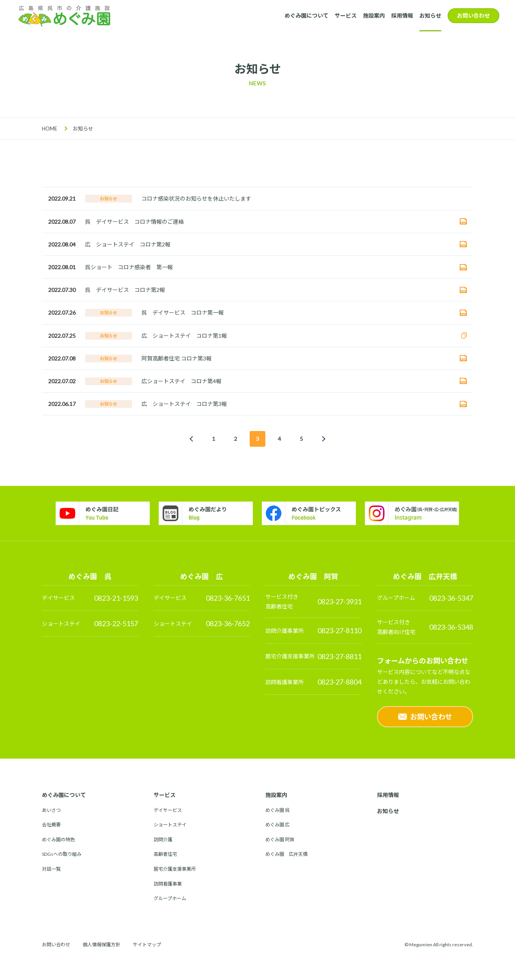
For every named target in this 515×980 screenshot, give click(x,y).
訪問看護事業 (168, 884)
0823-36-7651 (228, 598)
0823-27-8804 (339, 682)
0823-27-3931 (339, 601)
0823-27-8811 (339, 656)
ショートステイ (170, 825)
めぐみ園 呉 (277, 810)
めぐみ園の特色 (58, 840)
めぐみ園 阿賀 (280, 840)
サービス (346, 15)
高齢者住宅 (165, 854)
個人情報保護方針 (102, 945)
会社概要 (51, 825)
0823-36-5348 (451, 627)
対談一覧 (51, 869)
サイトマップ (147, 945)
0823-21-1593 (116, 598)
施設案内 (374, 15)
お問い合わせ (473, 15)
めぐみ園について (306, 15)
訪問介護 (163, 840)
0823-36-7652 (228, 623)
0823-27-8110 (339, 630)
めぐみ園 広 (277, 825)
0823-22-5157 (116, 623)
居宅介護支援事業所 (175, 869)
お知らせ (430, 15)
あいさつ (51, 810)
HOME (50, 129)
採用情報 (402, 15)
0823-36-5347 (451, 598)
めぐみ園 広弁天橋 (287, 854)
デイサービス (168, 810)
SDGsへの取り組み (62, 854)
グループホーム (170, 898)
